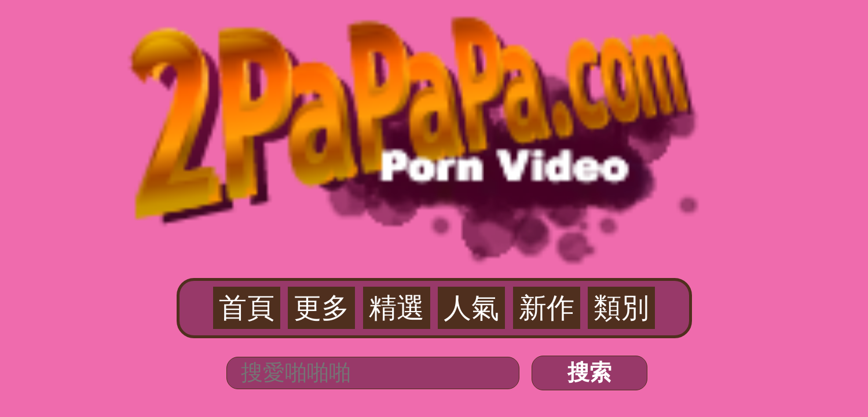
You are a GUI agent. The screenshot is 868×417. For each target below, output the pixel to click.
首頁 (345, 70)
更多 (380, 70)
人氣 (452, 70)
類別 (523, 70)
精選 (416, 70)
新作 (488, 70)
